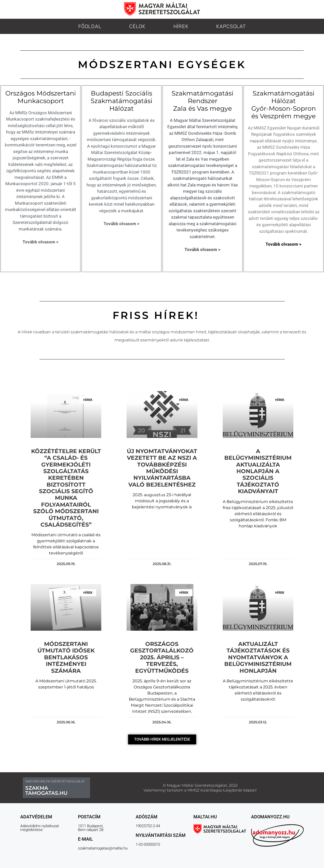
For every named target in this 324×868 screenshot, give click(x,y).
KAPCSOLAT (231, 26)
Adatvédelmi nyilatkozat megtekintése (40, 828)
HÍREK (181, 26)
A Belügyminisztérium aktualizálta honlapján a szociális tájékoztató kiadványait (258, 471)
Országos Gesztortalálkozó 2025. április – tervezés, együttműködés (162, 657)
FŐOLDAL (90, 26)
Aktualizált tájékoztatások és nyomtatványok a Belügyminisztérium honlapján (258, 657)
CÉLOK (137, 26)
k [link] (259, 332)
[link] (259, 332)
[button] (162, 739)
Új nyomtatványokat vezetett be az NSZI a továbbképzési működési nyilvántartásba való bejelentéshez (162, 468)
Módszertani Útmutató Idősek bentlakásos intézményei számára (66, 657)
